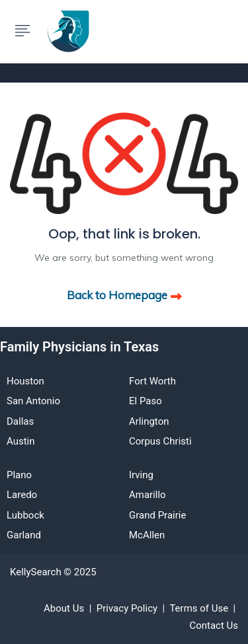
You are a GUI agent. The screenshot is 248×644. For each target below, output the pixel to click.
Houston (25, 381)
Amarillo (147, 495)
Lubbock (25, 515)
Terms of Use (199, 608)
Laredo (22, 495)
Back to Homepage (124, 295)
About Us (64, 608)
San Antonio (33, 401)
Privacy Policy (127, 608)
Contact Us (214, 626)
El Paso (145, 401)
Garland (24, 535)
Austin (21, 441)
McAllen (147, 535)
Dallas (20, 421)
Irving (141, 475)
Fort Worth (152, 381)
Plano (19, 475)
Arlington (149, 421)
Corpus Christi (160, 441)
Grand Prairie (157, 515)
